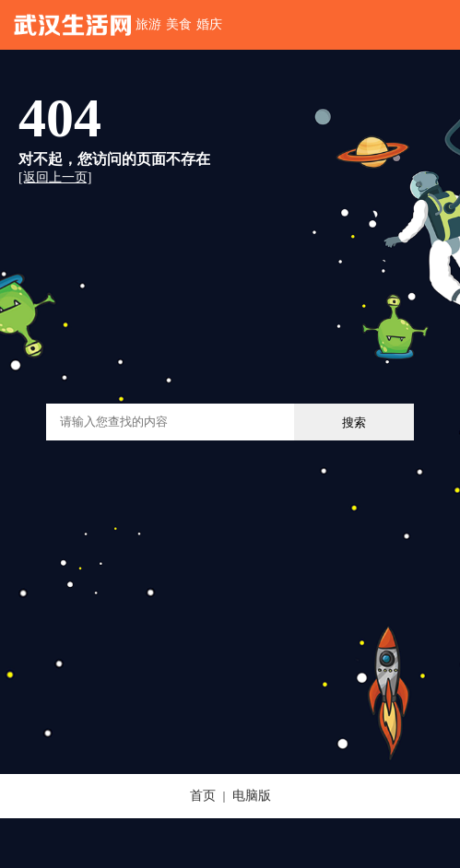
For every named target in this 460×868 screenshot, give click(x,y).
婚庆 (209, 24)
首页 (203, 796)
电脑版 (252, 796)
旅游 (148, 24)
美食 (179, 24)
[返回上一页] (55, 177)
